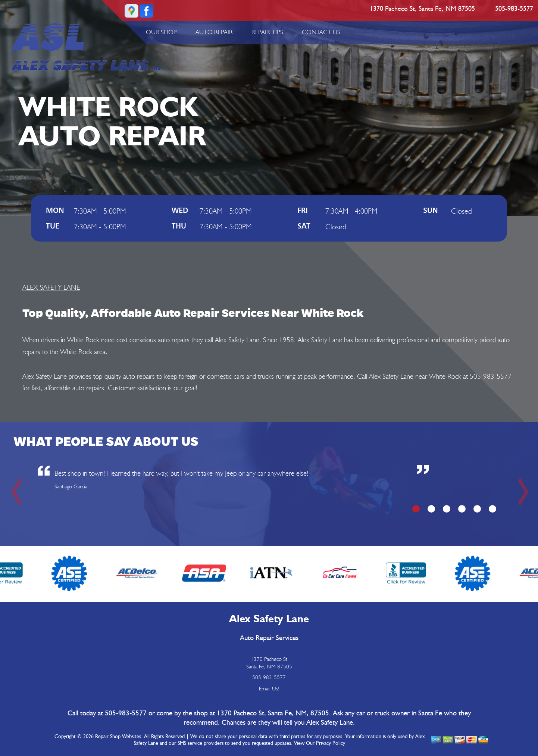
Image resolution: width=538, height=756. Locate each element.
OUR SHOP (161, 32)
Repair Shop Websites (118, 737)
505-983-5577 (514, 9)
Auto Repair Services (269, 638)
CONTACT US (321, 32)
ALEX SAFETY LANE (51, 287)
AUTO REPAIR (214, 32)
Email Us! (269, 689)
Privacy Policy (331, 743)
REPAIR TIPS (267, 32)
